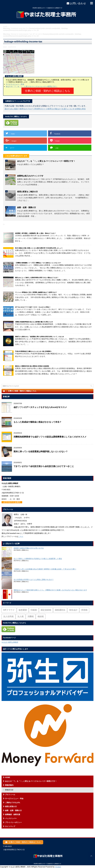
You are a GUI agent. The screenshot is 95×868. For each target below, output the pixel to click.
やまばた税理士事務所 (10, 641)
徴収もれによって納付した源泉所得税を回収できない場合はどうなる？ (37, 277)
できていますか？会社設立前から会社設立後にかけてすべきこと (44, 465)
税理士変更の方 (11, 805)
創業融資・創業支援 (13, 813)
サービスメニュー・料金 (15, 84)
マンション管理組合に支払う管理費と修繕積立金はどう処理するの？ (36, 291)
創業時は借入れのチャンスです (30, 175)
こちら (21, 535)
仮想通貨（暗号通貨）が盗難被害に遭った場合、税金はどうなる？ (35, 232)
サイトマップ (10, 825)
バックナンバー (11, 817)
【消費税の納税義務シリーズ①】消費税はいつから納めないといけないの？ (38, 262)
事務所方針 (9, 789)
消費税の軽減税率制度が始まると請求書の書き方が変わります (34, 321)
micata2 (58, 866)
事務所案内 (9, 784)
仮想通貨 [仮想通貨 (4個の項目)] (23, 609)
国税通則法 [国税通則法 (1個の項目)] (60, 609)
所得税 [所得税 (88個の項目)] (84, 609)
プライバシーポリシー (13, 821)
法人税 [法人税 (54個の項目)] (21, 616)
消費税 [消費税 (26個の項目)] (31, 616)
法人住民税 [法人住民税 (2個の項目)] (8, 616)
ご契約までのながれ (13, 801)
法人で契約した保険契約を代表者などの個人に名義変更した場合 (38, 558)
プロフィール (10, 794)
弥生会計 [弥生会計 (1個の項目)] (73, 609)
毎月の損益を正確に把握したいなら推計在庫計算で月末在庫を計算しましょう (39, 247)
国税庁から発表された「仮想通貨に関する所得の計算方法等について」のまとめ (39, 336)
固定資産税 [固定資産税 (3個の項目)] (46, 609)
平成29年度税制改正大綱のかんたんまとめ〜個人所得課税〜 (33, 350)
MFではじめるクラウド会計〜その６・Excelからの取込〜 (33, 306)
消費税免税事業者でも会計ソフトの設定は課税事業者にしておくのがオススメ (50, 436)
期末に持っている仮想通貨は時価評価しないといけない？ (41, 450)
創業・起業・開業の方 (27, 206)
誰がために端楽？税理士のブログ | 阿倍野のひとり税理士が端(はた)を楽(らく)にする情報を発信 (45, 108)
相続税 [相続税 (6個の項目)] (41, 616)
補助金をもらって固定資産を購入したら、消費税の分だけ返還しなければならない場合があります (50, 589)
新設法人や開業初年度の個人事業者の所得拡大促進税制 (32, 365)
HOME (8, 776)
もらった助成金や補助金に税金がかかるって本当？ (37, 421)
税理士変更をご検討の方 (27, 191)
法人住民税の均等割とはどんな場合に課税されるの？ (34, 579)
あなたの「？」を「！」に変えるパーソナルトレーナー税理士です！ (32, 86)
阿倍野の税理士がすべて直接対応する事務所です (47, 864)
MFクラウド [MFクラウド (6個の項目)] (9, 609)
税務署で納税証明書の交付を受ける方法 (29, 547)
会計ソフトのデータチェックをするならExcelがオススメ (40, 406)
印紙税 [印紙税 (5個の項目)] (34, 609)
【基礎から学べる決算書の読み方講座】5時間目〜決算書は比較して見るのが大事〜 (45, 568)
